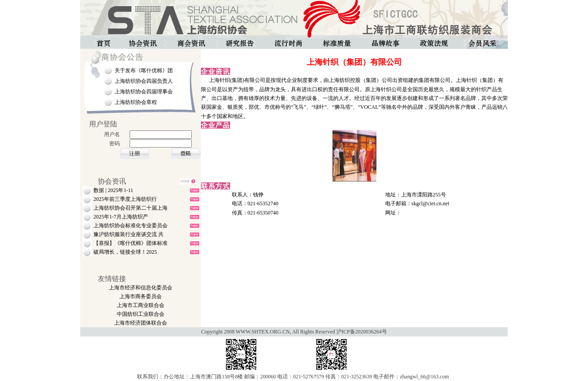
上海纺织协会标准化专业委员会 (130, 226)
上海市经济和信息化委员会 (141, 288)
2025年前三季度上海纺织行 (125, 199)
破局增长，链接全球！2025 (125, 252)
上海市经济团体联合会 (141, 323)
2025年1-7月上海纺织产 (121, 217)
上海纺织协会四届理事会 (144, 92)
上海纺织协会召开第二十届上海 (130, 208)
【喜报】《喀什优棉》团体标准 (130, 243)
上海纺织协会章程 (136, 102)
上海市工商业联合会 (141, 305)
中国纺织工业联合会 (141, 314)
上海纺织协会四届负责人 (144, 81)
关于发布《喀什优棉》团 (144, 70)
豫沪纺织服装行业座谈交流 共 (128, 234)
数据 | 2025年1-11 (113, 190)
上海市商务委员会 (141, 296)
